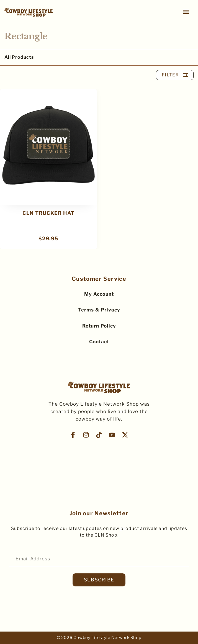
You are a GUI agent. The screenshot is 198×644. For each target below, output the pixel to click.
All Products (19, 57)
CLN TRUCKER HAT (48, 213)
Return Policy (99, 326)
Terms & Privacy (99, 310)
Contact (99, 342)
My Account (99, 294)
